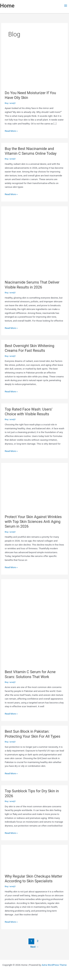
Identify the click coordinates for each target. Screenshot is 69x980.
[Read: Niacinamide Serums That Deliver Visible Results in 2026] (34, 239)
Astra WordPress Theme (54, 965)
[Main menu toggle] (66, 6)
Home (7, 6)
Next (34, 947)
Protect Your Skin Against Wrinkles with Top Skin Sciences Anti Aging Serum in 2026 (33, 522)
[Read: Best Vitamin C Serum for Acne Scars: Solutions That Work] (34, 621)
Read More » (11, 131)
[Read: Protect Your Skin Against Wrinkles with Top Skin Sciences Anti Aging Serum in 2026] (34, 485)
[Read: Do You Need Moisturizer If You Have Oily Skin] (34, 65)
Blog (6, 103)
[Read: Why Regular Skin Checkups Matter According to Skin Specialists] (34, 856)
